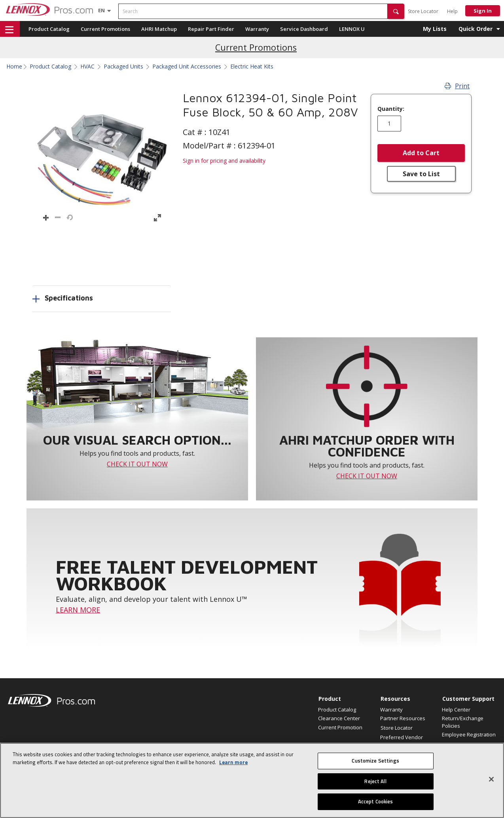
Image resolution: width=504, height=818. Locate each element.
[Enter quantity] (389, 124)
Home (14, 67)
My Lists (435, 29)
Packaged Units (123, 67)
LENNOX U (352, 29)
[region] (252, 780)
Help (452, 11)
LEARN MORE (78, 610)
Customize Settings (375, 761)
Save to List (421, 174)
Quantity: (391, 109)
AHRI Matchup (159, 29)
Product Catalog (49, 29)
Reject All (375, 781)
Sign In (483, 11)
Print (457, 86)
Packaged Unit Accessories (187, 67)
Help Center (456, 710)
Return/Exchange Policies (463, 722)
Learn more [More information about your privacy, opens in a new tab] (233, 762)
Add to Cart (421, 153)
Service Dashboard (304, 29)
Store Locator (423, 11)
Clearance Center (339, 718)
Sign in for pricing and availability (224, 161)
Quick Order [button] (476, 29)
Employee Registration (469, 734)
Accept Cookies (376, 801)
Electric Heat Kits (252, 67)
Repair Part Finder (211, 29)
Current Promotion (340, 727)
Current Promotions (105, 29)
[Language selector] (101, 10)
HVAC (87, 67)
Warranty (257, 29)
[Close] (491, 779)
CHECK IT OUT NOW (137, 464)
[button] (396, 11)
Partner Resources (403, 718)
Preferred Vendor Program (402, 741)
